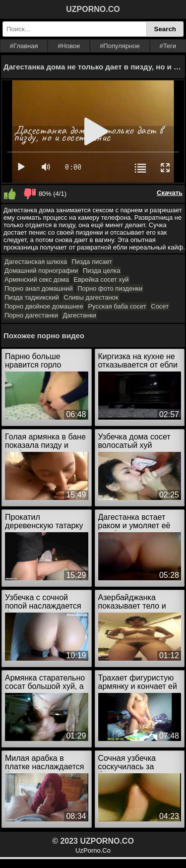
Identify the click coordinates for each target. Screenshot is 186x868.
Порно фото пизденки (110, 288)
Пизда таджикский (32, 297)
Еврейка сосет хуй (101, 279)
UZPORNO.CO (93, 9)
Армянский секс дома (37, 279)
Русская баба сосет (117, 306)
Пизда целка (102, 271)
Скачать (170, 193)
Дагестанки (79, 315)
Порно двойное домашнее (44, 306)
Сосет (160, 306)
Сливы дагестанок (91, 297)
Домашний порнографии (41, 271)
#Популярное (120, 46)
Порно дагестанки (31, 315)
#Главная (24, 46)
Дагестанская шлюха (36, 262)
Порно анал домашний (39, 288)
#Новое (69, 46)
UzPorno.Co (93, 850)
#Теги (168, 46)
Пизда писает (92, 262)
